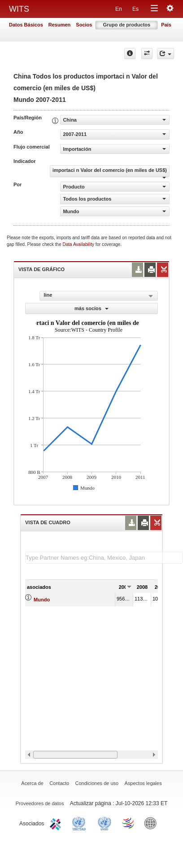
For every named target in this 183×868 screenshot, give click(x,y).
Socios (84, 25)
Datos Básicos (26, 25)
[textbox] (104, 558)
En (119, 9)
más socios (91, 308)
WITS (19, 9)
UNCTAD (81, 823)
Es (135, 9)
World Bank (152, 823)
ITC (57, 823)
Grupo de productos (126, 25)
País (166, 25)
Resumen (60, 25)
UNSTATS (105, 823)
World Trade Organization (129, 823)
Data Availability (79, 244)
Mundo (42, 600)
